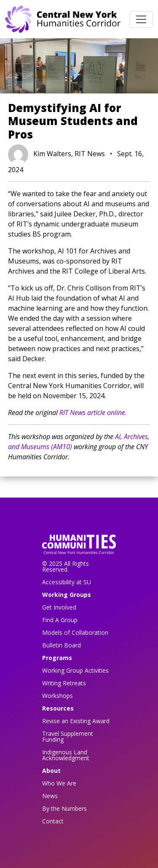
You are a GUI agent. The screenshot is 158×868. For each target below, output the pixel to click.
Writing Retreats (64, 683)
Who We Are (59, 783)
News (50, 796)
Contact (53, 821)
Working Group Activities (75, 670)
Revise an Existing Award (76, 721)
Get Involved (59, 607)
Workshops (58, 696)
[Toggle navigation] (141, 19)
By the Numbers (64, 808)
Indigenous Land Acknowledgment (66, 755)
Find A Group (60, 620)
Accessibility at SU (67, 582)
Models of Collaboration (75, 632)
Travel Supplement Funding (68, 736)
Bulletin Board (62, 645)
